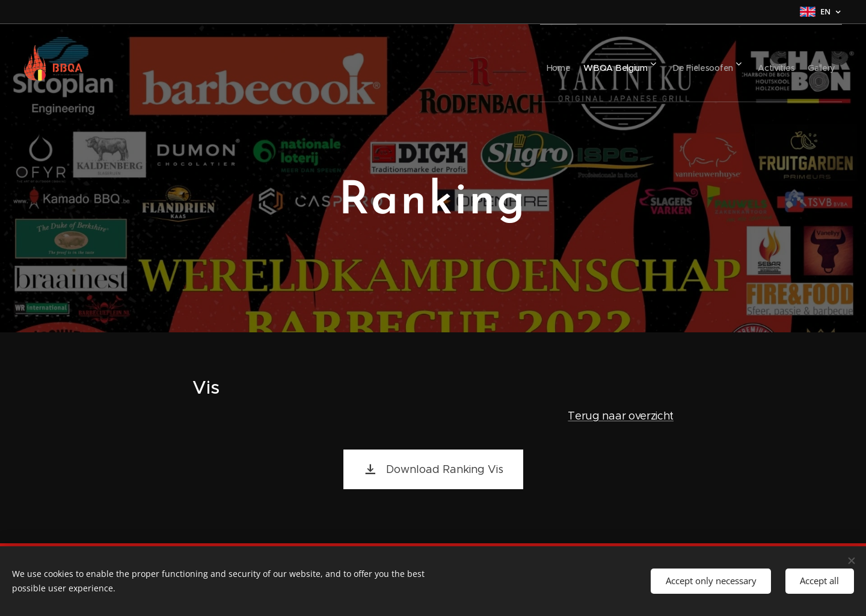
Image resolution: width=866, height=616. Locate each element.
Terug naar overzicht (621, 415)
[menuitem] (524, 63)
